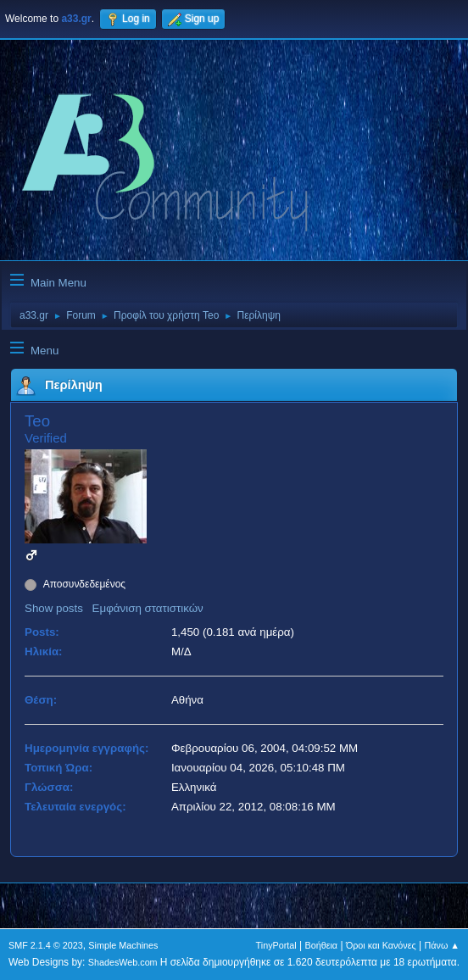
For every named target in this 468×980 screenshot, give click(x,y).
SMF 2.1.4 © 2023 (46, 945)
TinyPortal (276, 945)
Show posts (54, 608)
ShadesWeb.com (123, 962)
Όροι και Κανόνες (381, 945)
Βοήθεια (321, 945)
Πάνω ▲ (443, 945)
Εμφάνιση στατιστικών (148, 608)
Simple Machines (123, 945)
